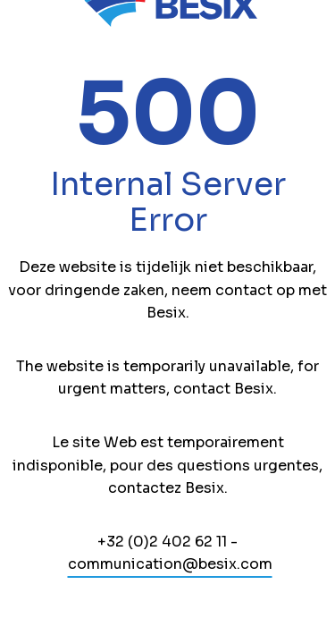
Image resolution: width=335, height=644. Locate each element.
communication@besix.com (170, 564)
